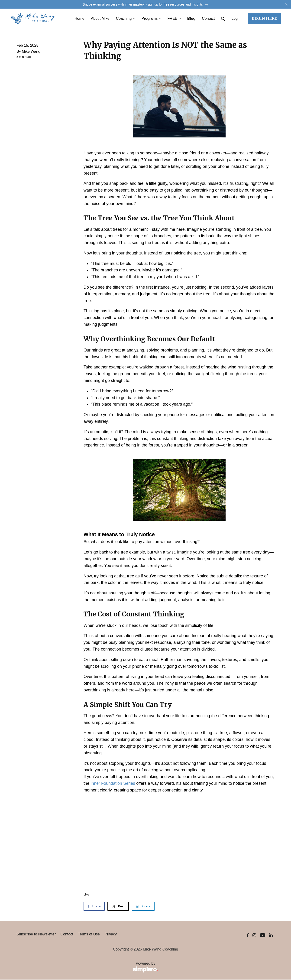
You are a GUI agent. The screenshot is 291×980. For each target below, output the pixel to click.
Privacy (111, 935)
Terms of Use (89, 935)
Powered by (87, 968)
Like (86, 895)
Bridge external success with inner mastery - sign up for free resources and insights (145, 5)
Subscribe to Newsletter (36, 935)
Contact (67, 935)
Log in (236, 19)
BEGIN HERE (264, 19)
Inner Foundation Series (113, 784)
